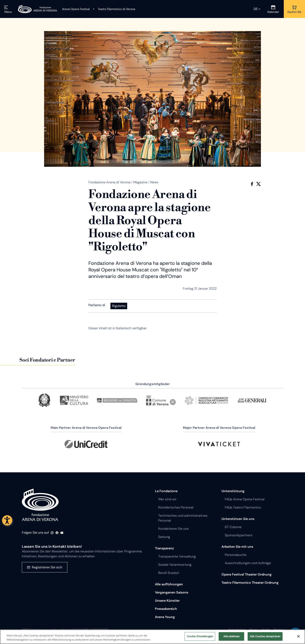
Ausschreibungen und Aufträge (248, 563)
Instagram (52, 533)
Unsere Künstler (167, 601)
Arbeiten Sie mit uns (237, 547)
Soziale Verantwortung (175, 565)
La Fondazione (166, 491)
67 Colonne (233, 527)
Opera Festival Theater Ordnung (247, 574)
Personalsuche (236, 555)
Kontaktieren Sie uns (173, 529)
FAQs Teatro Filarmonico (243, 507)
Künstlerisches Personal (176, 507)
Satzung (164, 537)
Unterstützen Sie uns (238, 519)
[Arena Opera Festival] (76, 9)
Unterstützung (233, 491)
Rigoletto (119, 306)
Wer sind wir (167, 499)
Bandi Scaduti (169, 573)
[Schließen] (298, 636)
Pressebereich (166, 609)
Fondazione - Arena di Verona (40, 505)
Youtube (62, 533)
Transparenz (164, 548)
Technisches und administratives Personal (183, 518)
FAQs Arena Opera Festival (245, 499)
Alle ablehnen (232, 637)
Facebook (252, 184)
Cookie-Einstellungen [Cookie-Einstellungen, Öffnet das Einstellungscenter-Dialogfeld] (200, 637)
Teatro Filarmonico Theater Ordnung (250, 583)
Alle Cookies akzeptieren (265, 637)
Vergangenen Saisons (172, 592)
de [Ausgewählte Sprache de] (256, 9)
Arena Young (165, 617)
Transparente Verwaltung (177, 556)
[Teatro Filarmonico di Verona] (114, 9)
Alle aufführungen (169, 584)
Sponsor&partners (239, 535)
